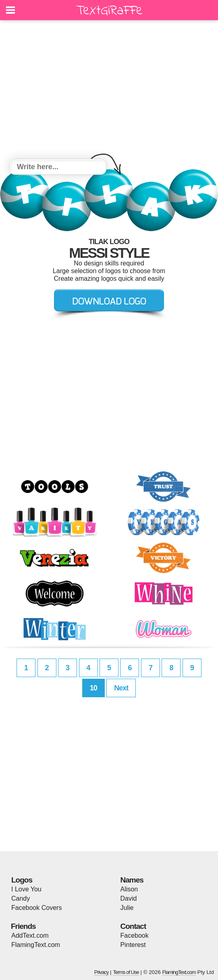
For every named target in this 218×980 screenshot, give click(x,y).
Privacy (102, 972)
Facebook (135, 935)
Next (121, 688)
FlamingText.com (36, 945)
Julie (127, 908)
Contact (133, 926)
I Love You (26, 889)
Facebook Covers (36, 908)
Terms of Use (126, 972)
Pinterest (133, 945)
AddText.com (30, 935)
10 (93, 688)
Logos (22, 880)
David (129, 898)
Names (132, 880)
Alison (129, 889)
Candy (21, 898)
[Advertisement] (109, 91)
